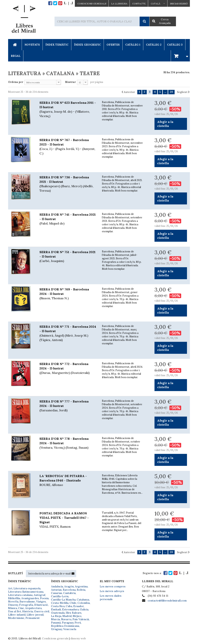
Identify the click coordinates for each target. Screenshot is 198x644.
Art (10, 588)
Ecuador (79, 606)
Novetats (32, 45)
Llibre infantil (17, 615)
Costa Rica (58, 606)
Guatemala (58, 613)
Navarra (66, 619)
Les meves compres (113, 586)
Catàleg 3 (175, 45)
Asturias (56, 590)
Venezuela (70, 629)
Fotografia (26, 605)
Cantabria (69, 593)
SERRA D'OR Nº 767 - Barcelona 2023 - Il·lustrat (68, 147)
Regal (16, 56)
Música (13, 608)
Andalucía (57, 586)
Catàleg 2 (154, 45)
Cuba (69, 606)
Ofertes (113, 45)
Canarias (57, 593)
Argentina (81, 586)
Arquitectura (33, 608)
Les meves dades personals (111, 597)
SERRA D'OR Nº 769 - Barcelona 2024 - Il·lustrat (68, 294)
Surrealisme (27, 601)
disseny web (78, 638)
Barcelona (69, 590)
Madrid (67, 616)
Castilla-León (60, 596)
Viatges (41, 601)
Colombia (84, 603)
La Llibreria (119, 4)
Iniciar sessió (179, 4)
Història (28, 611)
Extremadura (70, 609)
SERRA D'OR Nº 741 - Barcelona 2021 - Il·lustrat (68, 219)
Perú (78, 623)
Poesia (44, 598)
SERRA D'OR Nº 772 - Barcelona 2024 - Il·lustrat (68, 368)
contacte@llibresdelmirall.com (167, 601)
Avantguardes (30, 598)
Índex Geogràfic (87, 45)
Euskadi (56, 609)
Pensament (33, 618)
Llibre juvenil (35, 615)
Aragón (69, 586)
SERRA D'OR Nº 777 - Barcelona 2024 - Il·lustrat (68, 406)
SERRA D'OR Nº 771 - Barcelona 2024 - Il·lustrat (68, 333)
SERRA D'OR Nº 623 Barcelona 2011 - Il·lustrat (68, 109)
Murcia (55, 619)
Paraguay (68, 623)
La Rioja (56, 616)
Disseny (13, 605)
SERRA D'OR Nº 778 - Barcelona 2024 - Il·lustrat (68, 443)
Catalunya (83, 600)
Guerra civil (42, 611)
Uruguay (57, 629)
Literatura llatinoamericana (26, 592)
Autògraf (39, 595)
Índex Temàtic (57, 45)
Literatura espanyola (27, 588)
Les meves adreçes (112, 591)
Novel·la (13, 601)
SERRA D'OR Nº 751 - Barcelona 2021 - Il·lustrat (68, 257)
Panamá (56, 623)
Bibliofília (14, 598)
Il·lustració (41, 605)
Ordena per (16, 82)
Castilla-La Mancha (63, 600)
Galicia (84, 609)
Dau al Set (15, 611)
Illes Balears (74, 613)
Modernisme (16, 618)
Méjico (77, 616)
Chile (73, 603)
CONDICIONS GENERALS (92, 4)
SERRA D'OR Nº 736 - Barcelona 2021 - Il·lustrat (68, 184)
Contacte (139, 4)
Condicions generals (55, 638)
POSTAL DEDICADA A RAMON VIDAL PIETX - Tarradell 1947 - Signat (68, 520)
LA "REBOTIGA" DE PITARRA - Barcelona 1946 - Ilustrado (68, 481)
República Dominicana (65, 626)
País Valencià (81, 619)
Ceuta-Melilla (60, 603)
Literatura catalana (20, 595)
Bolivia (81, 590)
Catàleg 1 (133, 45)
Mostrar (70, 82)
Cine (21, 608)
